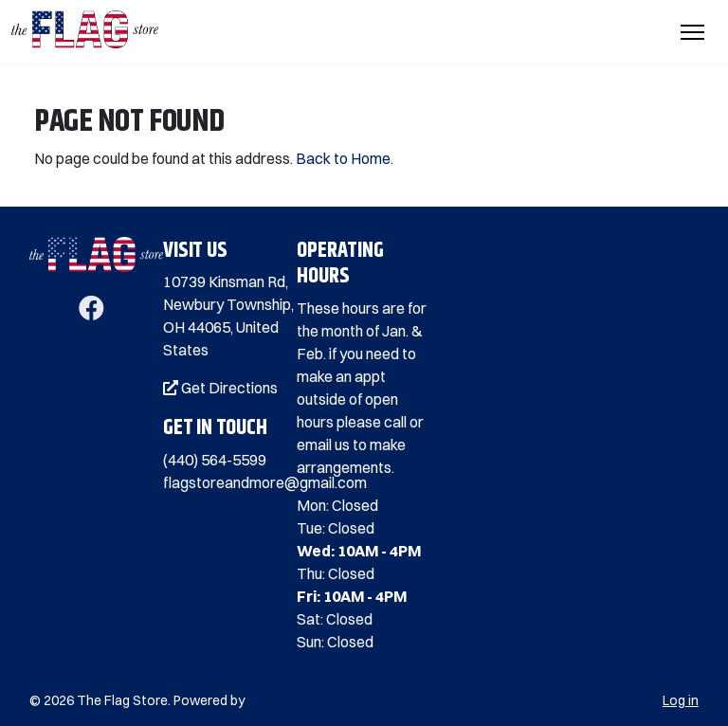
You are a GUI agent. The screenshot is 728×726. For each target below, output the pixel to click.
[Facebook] (91, 312)
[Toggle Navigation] (692, 32)
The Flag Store (122, 700)
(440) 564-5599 (215, 460)
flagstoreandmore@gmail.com (265, 482)
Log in (681, 700)
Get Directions (220, 388)
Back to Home (343, 158)
